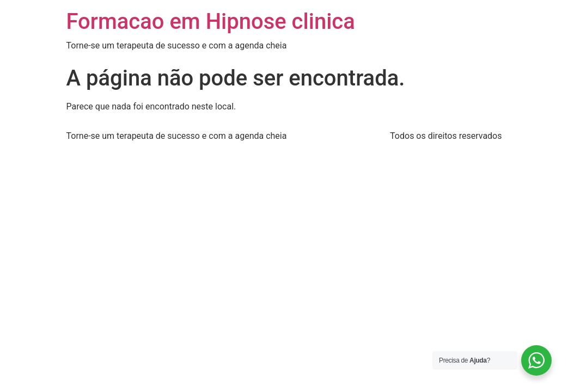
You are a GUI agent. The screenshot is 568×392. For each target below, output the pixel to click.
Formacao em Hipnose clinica (211, 22)
